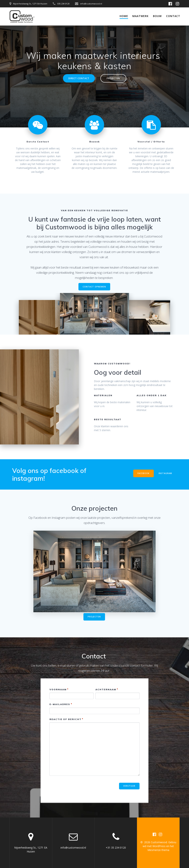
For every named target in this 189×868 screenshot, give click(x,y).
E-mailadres (61, 704)
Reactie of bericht (67, 719)
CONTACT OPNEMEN (94, 287)
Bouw (157, 16)
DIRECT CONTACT (79, 78)
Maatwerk (140, 16)
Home (124, 16)
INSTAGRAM (165, 473)
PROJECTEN (113, 78)
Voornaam (59, 689)
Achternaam (107, 689)
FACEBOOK (144, 473)
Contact (173, 16)
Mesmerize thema (158, 850)
